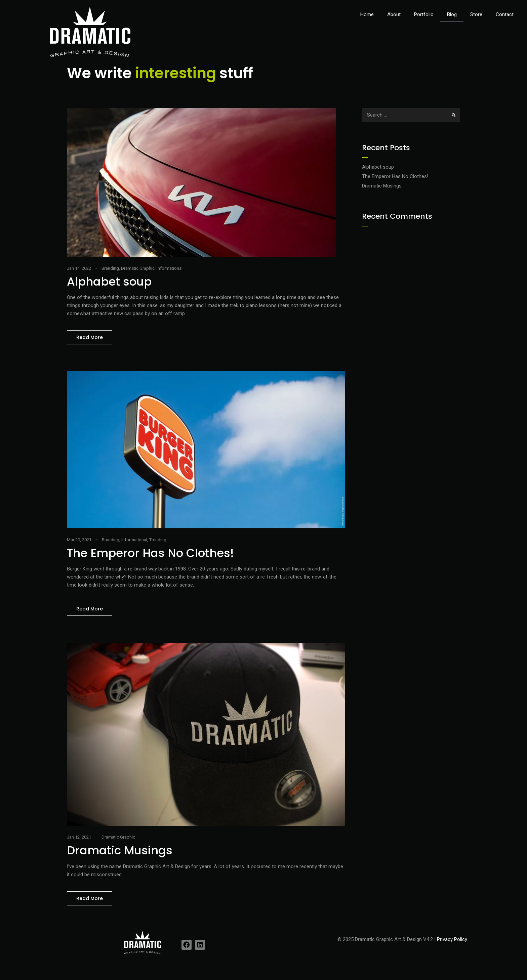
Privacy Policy (452, 939)
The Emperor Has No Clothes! (150, 553)
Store (476, 14)
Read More (94, 335)
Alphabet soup (109, 282)
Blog (452, 14)
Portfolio (424, 14)
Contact (505, 14)
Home (367, 14)
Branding (110, 268)
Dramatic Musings (120, 850)
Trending (158, 540)
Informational (170, 268)
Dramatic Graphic (138, 268)
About (394, 14)
